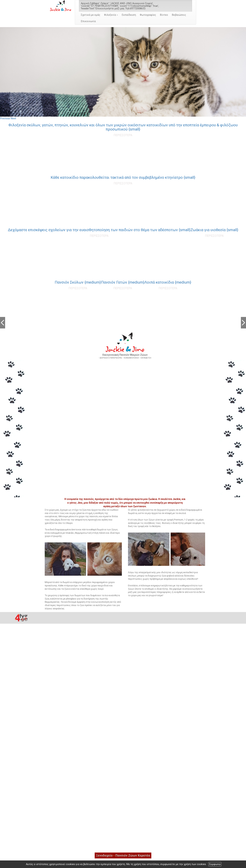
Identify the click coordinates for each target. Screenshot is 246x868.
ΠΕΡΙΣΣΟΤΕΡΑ (123, 135)
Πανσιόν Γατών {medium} (123, 282)
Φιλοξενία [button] (111, 15)
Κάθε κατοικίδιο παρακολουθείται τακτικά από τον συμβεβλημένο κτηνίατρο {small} (123, 177)
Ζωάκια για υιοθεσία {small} (214, 230)
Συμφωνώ (215, 864)
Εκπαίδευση (129, 15)
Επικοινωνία (88, 21)
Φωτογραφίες (148, 15)
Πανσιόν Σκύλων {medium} (78, 282)
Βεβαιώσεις (179, 15)
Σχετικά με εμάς (91, 15)
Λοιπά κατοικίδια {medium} (168, 282)
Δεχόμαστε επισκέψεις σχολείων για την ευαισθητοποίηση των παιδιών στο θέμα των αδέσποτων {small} (99, 230)
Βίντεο (164, 15)
